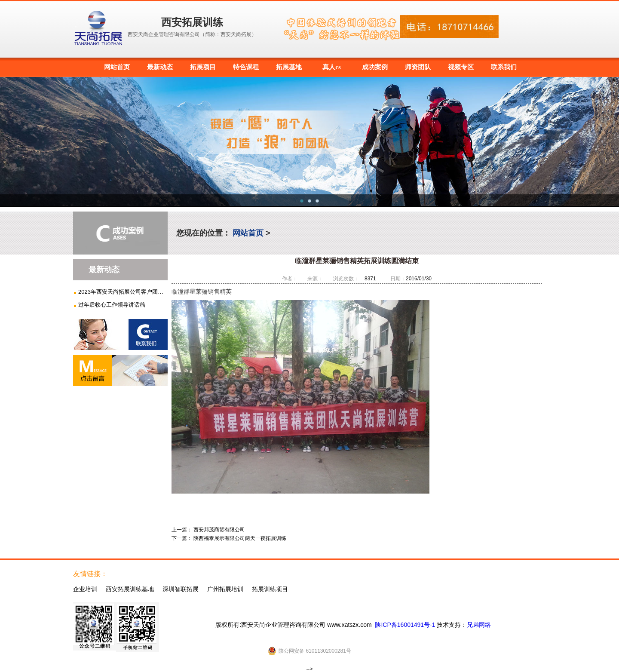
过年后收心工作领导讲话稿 (112, 305)
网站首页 (117, 67)
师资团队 (418, 67)
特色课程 (246, 67)
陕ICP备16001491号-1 (405, 625)
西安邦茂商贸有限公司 (219, 530)
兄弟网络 (479, 625)
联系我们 (504, 67)
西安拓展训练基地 (130, 589)
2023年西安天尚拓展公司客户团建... (121, 292)
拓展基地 (289, 67)
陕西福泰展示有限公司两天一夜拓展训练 (240, 538)
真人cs (332, 67)
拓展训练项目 (270, 589)
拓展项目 (203, 67)
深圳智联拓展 (181, 589)
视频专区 (461, 67)
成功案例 (375, 67)
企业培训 (85, 589)
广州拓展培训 (225, 589)
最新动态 (160, 67)
